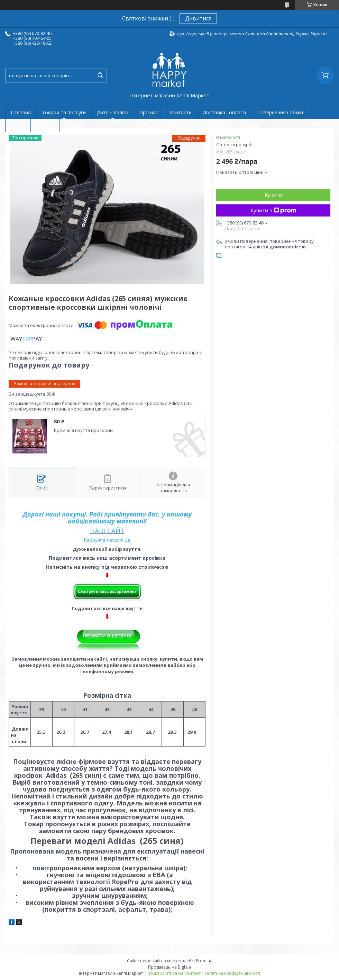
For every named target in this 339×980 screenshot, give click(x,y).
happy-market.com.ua (107, 540)
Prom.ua (204, 961)
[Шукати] (100, 76)
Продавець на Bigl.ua (169, 967)
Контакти (180, 112)
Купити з (273, 210)
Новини (45, 126)
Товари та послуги (64, 112)
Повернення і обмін (280, 112)
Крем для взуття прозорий (83, 430)
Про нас (149, 112)
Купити (273, 195)
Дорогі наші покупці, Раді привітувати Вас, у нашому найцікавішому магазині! (107, 518)
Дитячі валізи (113, 112)
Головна (21, 112)
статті (18, 126)
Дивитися (198, 18)
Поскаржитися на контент (174, 973)
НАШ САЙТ (107, 531)
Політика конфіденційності (233, 973)
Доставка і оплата (224, 112)
